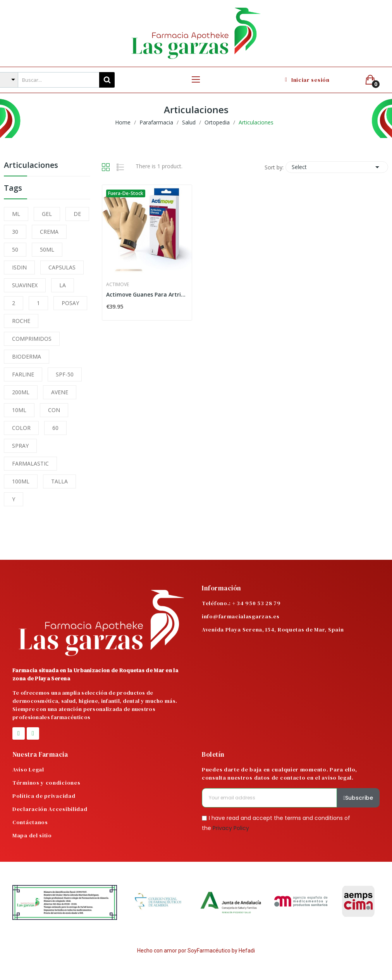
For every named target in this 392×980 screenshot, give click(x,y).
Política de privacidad (44, 796)
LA (63, 285)
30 (15, 232)
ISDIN (19, 267)
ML (16, 214)
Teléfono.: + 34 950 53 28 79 (241, 603)
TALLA (59, 481)
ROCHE (21, 321)
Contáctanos (30, 822)
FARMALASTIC (30, 463)
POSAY (70, 303)
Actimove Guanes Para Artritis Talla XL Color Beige (147, 294)
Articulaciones (31, 166)
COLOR (21, 428)
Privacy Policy (231, 828)
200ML (21, 392)
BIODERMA (27, 356)
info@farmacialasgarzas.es (241, 616)
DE (77, 214)
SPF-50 (65, 374)
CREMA (49, 232)
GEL (47, 214)
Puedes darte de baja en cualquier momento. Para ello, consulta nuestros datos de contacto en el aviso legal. (279, 774)
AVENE (60, 392)
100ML (21, 481)
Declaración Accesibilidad (50, 809)
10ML (19, 410)
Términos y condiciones (46, 783)
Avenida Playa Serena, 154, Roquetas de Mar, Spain (273, 630)
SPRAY (20, 446)
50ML (47, 249)
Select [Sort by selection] (337, 167)
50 (15, 249)
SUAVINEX (25, 285)
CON (54, 410)
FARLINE (23, 374)
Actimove (118, 285)
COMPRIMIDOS (32, 339)
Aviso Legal (28, 770)
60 (55, 428)
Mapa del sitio (32, 835)
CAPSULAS (62, 267)
